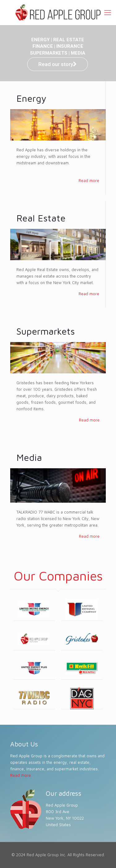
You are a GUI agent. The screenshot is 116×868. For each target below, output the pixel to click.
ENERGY (41, 40)
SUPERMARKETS (49, 53)
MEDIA (78, 53)
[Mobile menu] (108, 12)
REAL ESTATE (69, 40)
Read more (89, 180)
